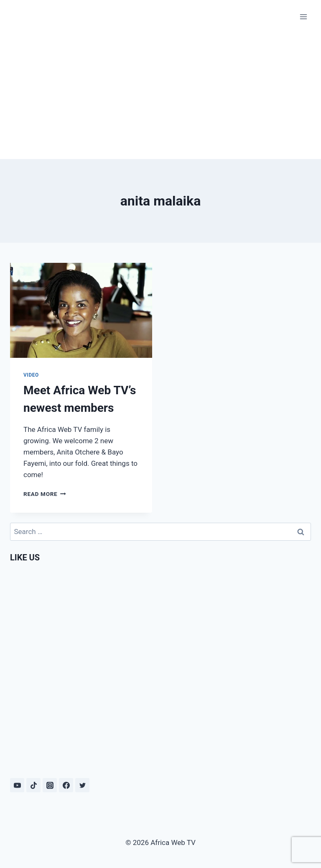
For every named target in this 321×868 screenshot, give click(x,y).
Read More (45, 494)
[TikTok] (33, 785)
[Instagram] (50, 785)
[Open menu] (303, 17)
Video (31, 375)
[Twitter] (82, 785)
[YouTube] (17, 785)
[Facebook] (66, 785)
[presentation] (81, 310)
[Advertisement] (160, 96)
